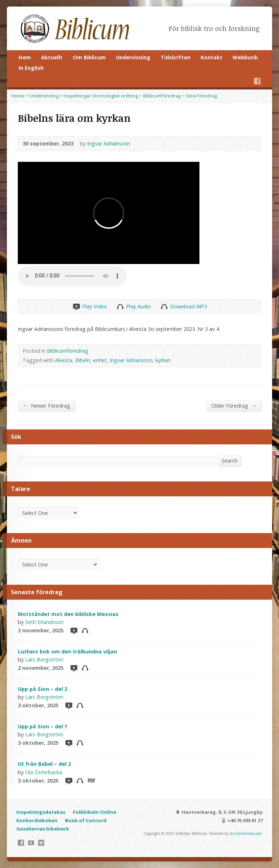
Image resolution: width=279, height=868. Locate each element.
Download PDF (91, 781)
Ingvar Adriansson (109, 143)
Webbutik (245, 57)
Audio (85, 630)
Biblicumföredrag (162, 96)
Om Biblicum (89, 57)
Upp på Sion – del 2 (43, 689)
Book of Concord (86, 820)
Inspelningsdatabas (41, 812)
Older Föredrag (234, 405)
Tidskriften (175, 57)
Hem (25, 57)
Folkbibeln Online (95, 812)
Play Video (76, 306)
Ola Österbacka (44, 772)
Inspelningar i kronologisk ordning (101, 96)
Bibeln (83, 360)
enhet (100, 360)
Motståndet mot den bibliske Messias (68, 614)
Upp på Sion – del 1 (43, 726)
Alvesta (64, 360)
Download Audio (164, 306)
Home (18, 96)
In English (31, 68)
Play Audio (120, 306)
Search (230, 461)
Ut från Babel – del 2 (44, 764)
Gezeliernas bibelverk (43, 829)
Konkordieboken (37, 820)
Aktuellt (52, 57)
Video (74, 630)
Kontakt (211, 57)
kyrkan (163, 360)
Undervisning (133, 57)
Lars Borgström (44, 659)
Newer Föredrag (46, 405)
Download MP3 (189, 306)
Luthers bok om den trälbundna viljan (67, 651)
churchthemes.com (246, 833)
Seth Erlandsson (44, 622)
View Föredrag (201, 96)
